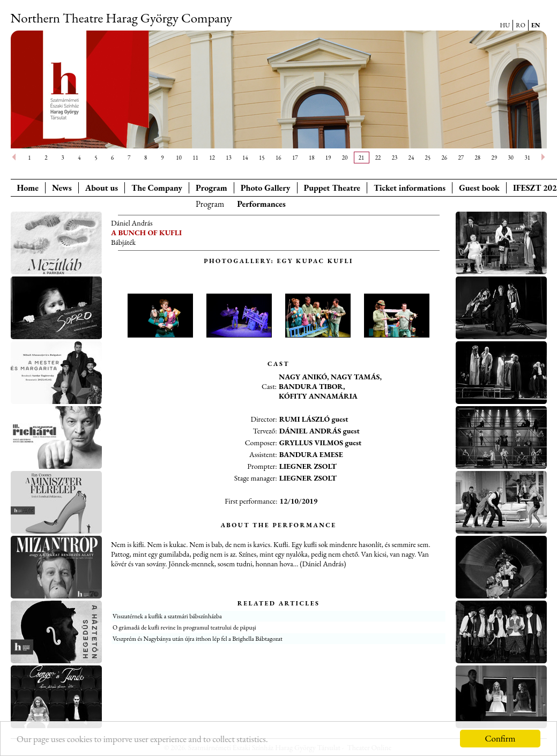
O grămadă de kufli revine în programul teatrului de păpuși (184, 627)
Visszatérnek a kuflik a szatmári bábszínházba (167, 616)
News (62, 188)
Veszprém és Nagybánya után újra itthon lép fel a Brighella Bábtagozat (198, 639)
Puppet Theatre (332, 188)
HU (505, 25)
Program (211, 188)
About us (102, 188)
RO (521, 25)
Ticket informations (410, 188)
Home (28, 188)
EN (536, 25)
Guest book (479, 188)
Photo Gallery (266, 188)
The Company (157, 188)
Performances (261, 204)
